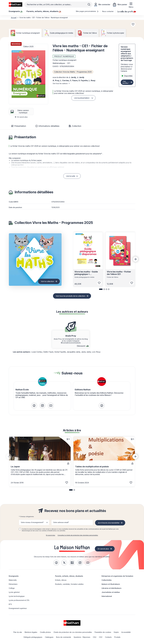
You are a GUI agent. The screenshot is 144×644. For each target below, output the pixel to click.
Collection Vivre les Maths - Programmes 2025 (73, 72)
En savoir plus (21, 117)
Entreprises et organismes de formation (117, 576)
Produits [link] (117, 637)
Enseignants (14, 576)
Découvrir (83, 346)
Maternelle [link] (13, 580)
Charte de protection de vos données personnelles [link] (73, 632)
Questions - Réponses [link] (82, 637)
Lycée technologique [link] (17, 596)
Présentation (19, 126)
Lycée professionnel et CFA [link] (19, 600)
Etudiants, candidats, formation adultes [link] (69, 584)
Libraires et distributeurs (111, 588)
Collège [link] (12, 588)
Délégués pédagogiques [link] (33, 637)
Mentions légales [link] (31, 632)
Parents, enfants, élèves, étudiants (69, 576)
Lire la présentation (82, 98)
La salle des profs (126, 11)
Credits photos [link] (45, 632)
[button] (28, 74)
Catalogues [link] (49, 637)
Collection (75, 126)
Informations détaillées (47, 126)
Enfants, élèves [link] (61, 580)
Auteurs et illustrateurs (111, 584)
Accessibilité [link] (126, 632)
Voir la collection (47, 281)
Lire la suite (71, 176)
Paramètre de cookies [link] (103, 632)
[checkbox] (20, 529)
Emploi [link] (116, 632)
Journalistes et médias (111, 592)
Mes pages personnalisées (87, 11)
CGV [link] (101, 637)
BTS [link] (10, 604)
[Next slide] (135, 259)
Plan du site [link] (18, 632)
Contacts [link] (108, 637)
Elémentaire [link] (13, 584)
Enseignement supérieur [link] (18, 608)
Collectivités (107, 580)
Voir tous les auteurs (60, 83)
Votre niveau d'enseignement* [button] (32, 522)
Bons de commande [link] (64, 637)
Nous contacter (108, 11)
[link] (34, 406)
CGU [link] (95, 637)
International (107, 596)
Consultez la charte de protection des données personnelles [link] (78, 535)
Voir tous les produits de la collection (71, 296)
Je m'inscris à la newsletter (109, 523)
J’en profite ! (126, 82)
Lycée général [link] (14, 592)
